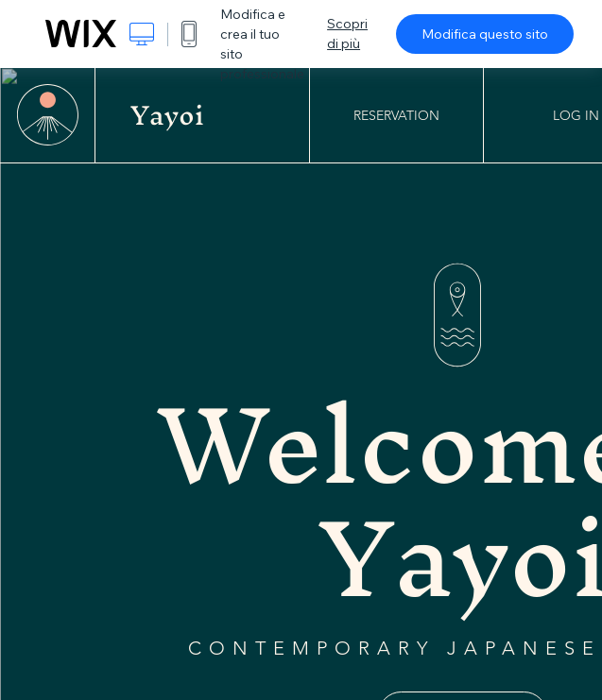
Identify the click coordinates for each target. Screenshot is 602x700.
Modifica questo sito (485, 34)
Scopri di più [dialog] (347, 34)
